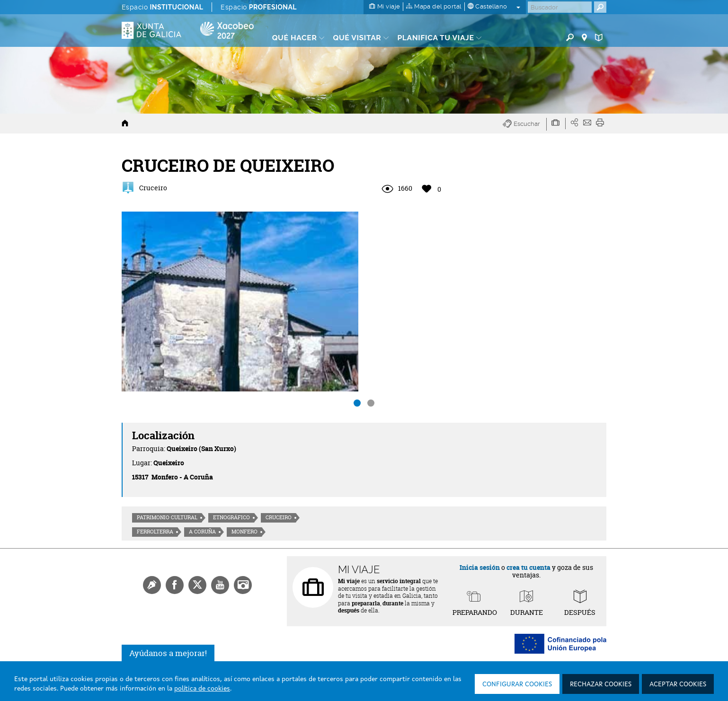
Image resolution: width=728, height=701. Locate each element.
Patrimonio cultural (167, 517)
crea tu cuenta (528, 567)
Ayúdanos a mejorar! (168, 653)
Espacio (162, 7)
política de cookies (202, 689)
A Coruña (202, 532)
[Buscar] (560, 7)
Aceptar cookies (678, 684)
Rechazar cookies (601, 684)
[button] (525, 124)
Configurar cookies (517, 684)
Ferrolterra (155, 532)
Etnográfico (231, 517)
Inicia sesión (480, 567)
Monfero (244, 532)
